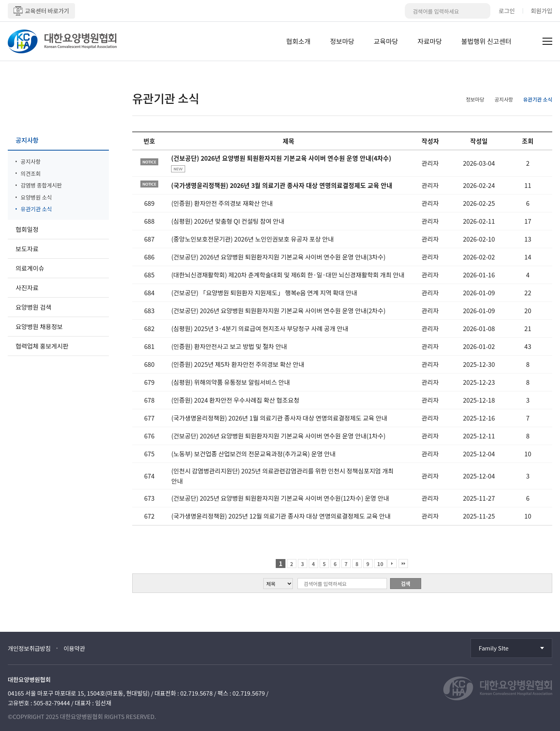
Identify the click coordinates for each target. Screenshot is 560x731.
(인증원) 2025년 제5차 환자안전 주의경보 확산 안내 (238, 364)
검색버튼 (483, 11)
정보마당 (342, 41)
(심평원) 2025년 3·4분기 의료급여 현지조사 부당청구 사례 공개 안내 (260, 328)
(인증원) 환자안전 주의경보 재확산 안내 (222, 203)
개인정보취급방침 (29, 648)
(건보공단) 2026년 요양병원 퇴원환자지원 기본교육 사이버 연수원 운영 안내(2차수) (278, 310)
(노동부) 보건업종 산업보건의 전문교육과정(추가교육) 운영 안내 (253, 454)
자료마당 (430, 41)
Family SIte (494, 648)
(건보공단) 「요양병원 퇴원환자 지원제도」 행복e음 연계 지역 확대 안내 (264, 293)
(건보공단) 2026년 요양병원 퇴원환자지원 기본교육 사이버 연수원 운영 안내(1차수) (278, 436)
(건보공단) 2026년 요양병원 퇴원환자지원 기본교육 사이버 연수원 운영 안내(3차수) (278, 257)
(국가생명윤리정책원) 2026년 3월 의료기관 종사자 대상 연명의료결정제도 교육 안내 (282, 185)
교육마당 (386, 41)
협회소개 (298, 41)
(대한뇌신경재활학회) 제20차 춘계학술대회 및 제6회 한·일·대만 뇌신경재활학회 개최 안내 (288, 275)
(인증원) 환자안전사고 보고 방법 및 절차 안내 (229, 346)
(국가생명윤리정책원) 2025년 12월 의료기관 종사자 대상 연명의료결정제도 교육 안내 (281, 516)
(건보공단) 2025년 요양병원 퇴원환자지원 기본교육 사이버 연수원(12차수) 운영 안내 (280, 498)
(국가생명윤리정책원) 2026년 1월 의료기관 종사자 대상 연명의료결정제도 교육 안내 (279, 418)
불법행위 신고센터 (486, 41)
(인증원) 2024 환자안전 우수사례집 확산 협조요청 (235, 400)
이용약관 (74, 648)
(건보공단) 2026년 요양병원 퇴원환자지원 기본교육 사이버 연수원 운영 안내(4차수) (281, 158)
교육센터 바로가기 (41, 11)
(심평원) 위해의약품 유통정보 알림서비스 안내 (230, 382)
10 (380, 564)
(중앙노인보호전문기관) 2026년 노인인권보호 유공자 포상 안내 (252, 239)
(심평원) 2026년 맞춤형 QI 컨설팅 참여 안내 (227, 221)
